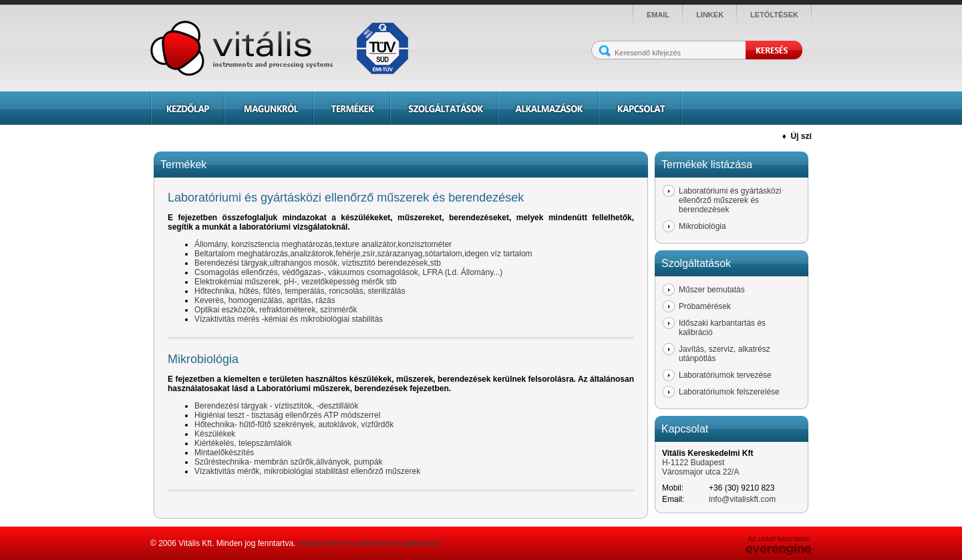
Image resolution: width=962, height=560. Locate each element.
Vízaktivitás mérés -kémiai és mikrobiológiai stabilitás (289, 319)
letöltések (774, 15)
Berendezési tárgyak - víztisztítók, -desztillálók (276, 406)
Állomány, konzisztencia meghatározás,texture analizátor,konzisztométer (323, 244)
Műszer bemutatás (712, 290)
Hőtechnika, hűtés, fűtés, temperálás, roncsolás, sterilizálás (300, 291)
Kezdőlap (187, 108)
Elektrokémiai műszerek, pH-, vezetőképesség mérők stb (296, 282)
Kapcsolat (640, 108)
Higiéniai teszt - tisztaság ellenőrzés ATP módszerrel (287, 415)
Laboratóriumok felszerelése (729, 392)
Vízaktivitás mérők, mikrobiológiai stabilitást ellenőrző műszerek (307, 471)
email (658, 15)
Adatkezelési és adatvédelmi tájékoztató (368, 543)
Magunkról (269, 108)
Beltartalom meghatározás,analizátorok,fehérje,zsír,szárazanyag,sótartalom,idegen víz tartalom (363, 254)
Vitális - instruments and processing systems (284, 48)
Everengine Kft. (779, 549)
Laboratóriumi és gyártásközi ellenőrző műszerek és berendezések (730, 200)
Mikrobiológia (702, 226)
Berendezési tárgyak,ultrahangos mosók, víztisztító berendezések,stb (318, 263)
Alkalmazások (548, 108)
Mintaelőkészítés (224, 453)
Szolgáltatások (444, 108)
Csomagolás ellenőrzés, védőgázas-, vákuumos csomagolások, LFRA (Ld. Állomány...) (348, 272)
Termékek (352, 108)
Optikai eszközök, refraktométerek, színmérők (276, 310)
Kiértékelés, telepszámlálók (243, 443)
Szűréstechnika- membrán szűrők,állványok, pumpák (288, 462)
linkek (710, 15)
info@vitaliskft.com (742, 499)
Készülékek (215, 434)
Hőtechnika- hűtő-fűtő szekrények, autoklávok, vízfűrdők (294, 425)
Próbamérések (705, 306)
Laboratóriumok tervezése (725, 375)
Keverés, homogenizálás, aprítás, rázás (265, 300)
